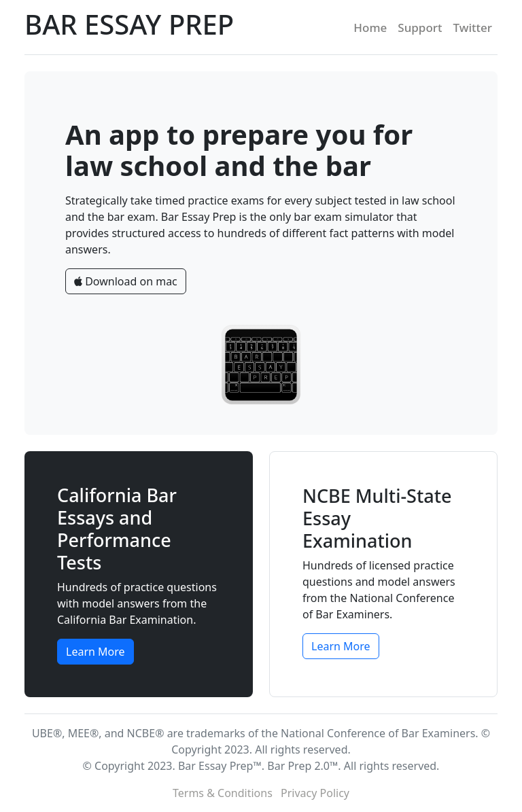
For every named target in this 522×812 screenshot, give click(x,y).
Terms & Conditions (223, 793)
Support (420, 28)
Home (370, 28)
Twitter (473, 28)
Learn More (95, 652)
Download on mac (126, 281)
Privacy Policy (315, 793)
